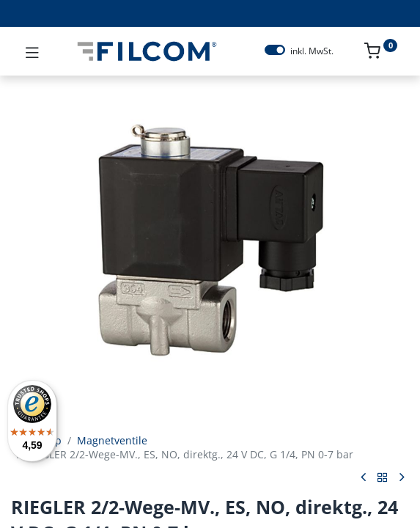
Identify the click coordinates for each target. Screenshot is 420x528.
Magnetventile (112, 440)
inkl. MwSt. (312, 51)
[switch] (275, 50)
